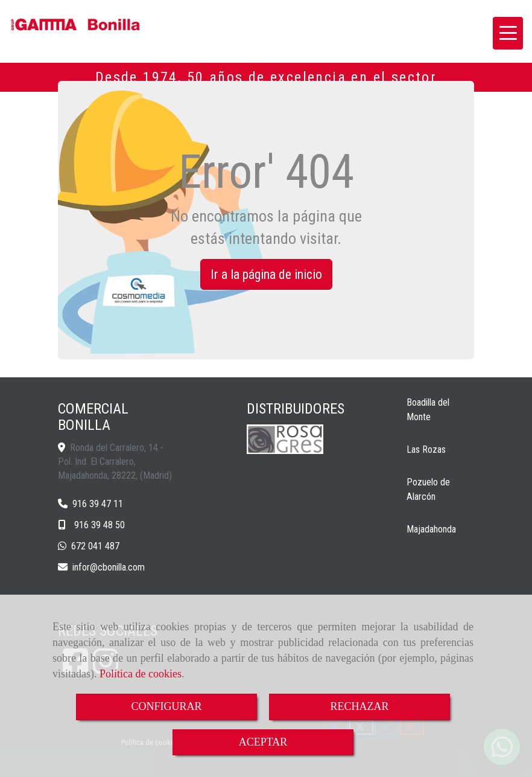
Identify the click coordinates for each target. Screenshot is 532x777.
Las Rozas (426, 449)
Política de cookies (141, 674)
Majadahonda (431, 529)
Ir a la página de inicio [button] (266, 274)
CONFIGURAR (166, 706)
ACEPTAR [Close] (263, 742)
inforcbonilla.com (109, 567)
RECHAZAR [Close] (359, 706)
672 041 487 (95, 546)
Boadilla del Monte (428, 410)
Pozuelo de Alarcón (428, 489)
